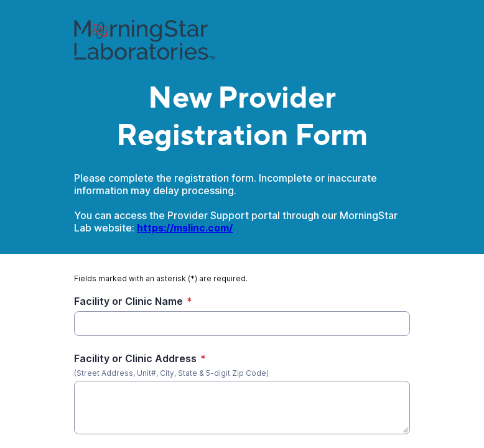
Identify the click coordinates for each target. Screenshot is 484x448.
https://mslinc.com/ (185, 228)
